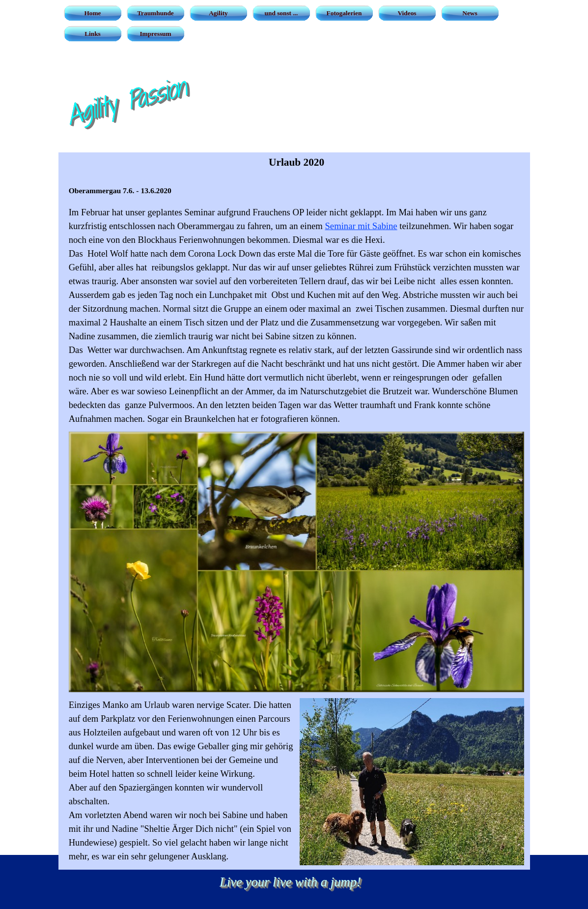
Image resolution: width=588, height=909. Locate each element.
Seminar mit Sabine (361, 226)
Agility (218, 13)
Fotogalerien (344, 13)
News (470, 13)
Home (92, 13)
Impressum (155, 34)
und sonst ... (281, 13)
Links (93, 34)
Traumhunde (155, 13)
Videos (407, 13)
